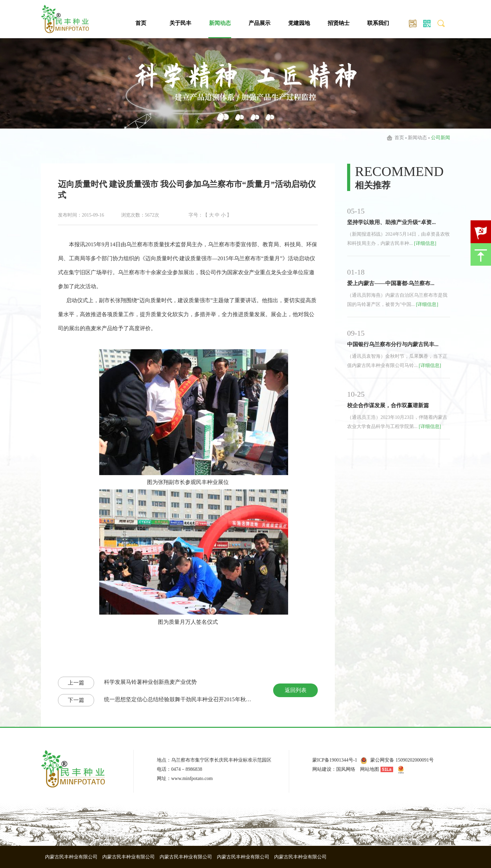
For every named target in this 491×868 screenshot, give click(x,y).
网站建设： (324, 769)
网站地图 (370, 769)
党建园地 (299, 23)
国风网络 (346, 769)
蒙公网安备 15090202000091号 (402, 760)
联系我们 (378, 23)
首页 (141, 23)
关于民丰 (180, 23)
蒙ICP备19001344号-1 (335, 760)
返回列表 (296, 690)
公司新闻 (441, 138)
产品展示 (259, 23)
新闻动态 (220, 23)
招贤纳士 (339, 23)
